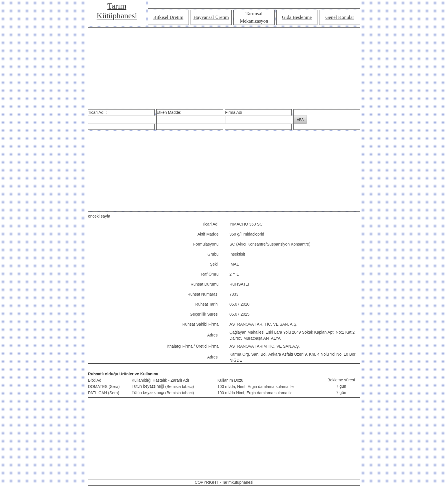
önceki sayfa (99, 216)
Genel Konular (340, 17)
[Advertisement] (224, 68)
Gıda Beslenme (297, 17)
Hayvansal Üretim (211, 17)
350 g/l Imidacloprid (247, 234)
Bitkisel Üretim (168, 17)
